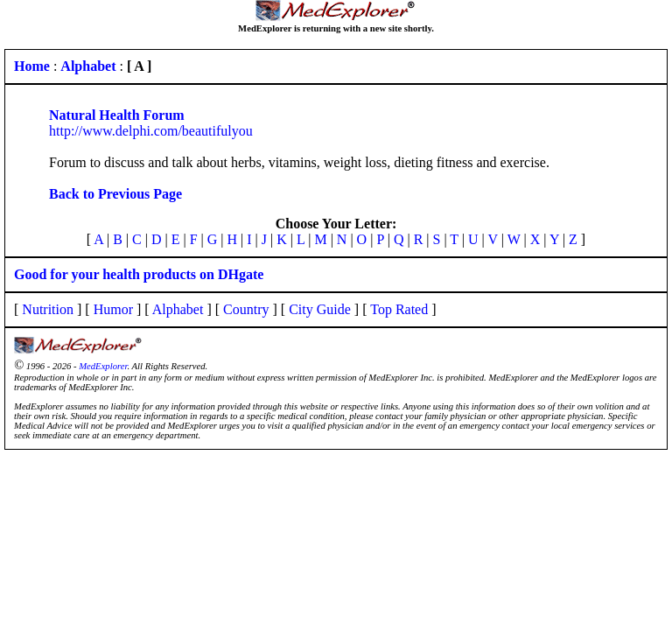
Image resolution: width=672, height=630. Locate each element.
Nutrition (48, 309)
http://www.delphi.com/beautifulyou (151, 131)
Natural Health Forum (117, 115)
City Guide (320, 309)
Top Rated (399, 309)
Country (246, 309)
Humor (113, 309)
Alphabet (178, 309)
